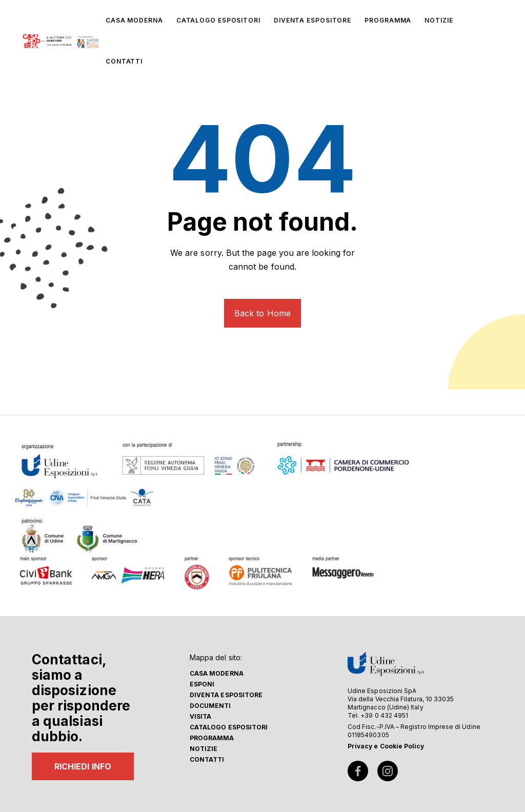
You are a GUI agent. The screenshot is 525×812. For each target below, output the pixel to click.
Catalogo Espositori (229, 727)
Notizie (204, 749)
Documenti (210, 706)
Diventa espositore (226, 695)
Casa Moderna (217, 673)
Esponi (202, 684)
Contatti (207, 759)
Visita (200, 716)
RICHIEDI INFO (83, 766)
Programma (212, 738)
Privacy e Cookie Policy (386, 746)
